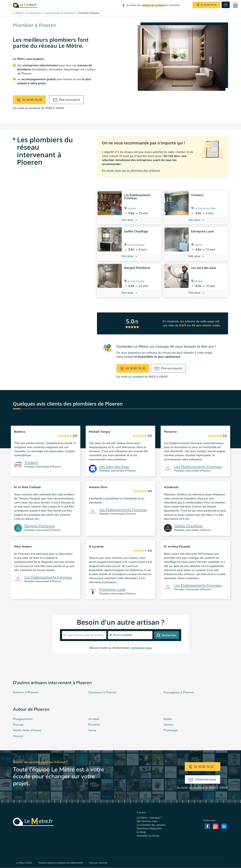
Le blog (141, 832)
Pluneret (94, 725)
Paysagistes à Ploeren (179, 692)
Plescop (18, 725)
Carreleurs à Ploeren (102, 692)
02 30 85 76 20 (29, 100)
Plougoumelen (23, 719)
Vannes (169, 725)
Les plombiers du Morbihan (60, 13)
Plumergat (171, 730)
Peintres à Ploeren (25, 692)
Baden (168, 719)
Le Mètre (18, 13)
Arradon (94, 719)
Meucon (18, 736)
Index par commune (98, 863)
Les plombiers (34, 13)
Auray (92, 730)
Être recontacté (66, 100)
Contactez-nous (202, 779)
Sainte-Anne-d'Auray (27, 730)
